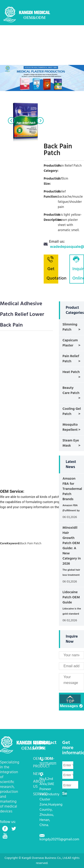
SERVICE (61, 48)
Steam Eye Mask (71, 443)
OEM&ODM (45, 35)
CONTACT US (32, 61)
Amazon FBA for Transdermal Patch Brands (72, 489)
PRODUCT (65, 35)
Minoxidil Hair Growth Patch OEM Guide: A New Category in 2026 (72, 546)
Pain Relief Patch (71, 359)
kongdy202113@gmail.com (59, 839)
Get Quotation (52, 269)
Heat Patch (71, 372)
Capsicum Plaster (70, 343)
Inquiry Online (78, 269)
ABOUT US (43, 48)
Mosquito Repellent (70, 427)
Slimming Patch (70, 327)
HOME (27, 35)
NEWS (27, 48)
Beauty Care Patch (71, 390)
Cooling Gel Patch (72, 411)
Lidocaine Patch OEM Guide (71, 597)
